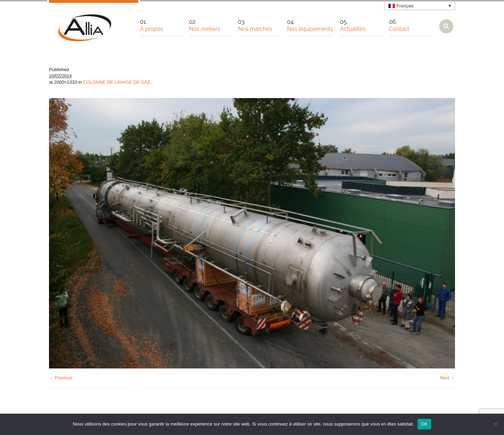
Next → (447, 378)
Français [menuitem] (405, 6)
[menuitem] (420, 6)
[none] (420, 6)
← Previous (61, 378)
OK (424, 424)
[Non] (495, 424)
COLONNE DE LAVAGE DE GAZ (117, 82)
